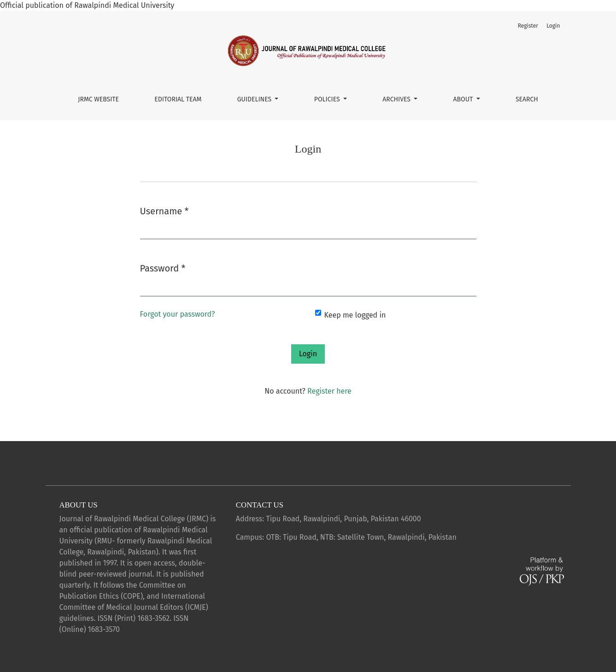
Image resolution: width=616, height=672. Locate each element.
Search (527, 99)
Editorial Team (178, 99)
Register (528, 26)
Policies (328, 99)
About (464, 99)
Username (164, 210)
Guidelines (255, 99)
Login (553, 26)
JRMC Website (98, 99)
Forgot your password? (178, 314)
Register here (329, 391)
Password (163, 268)
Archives (397, 99)
